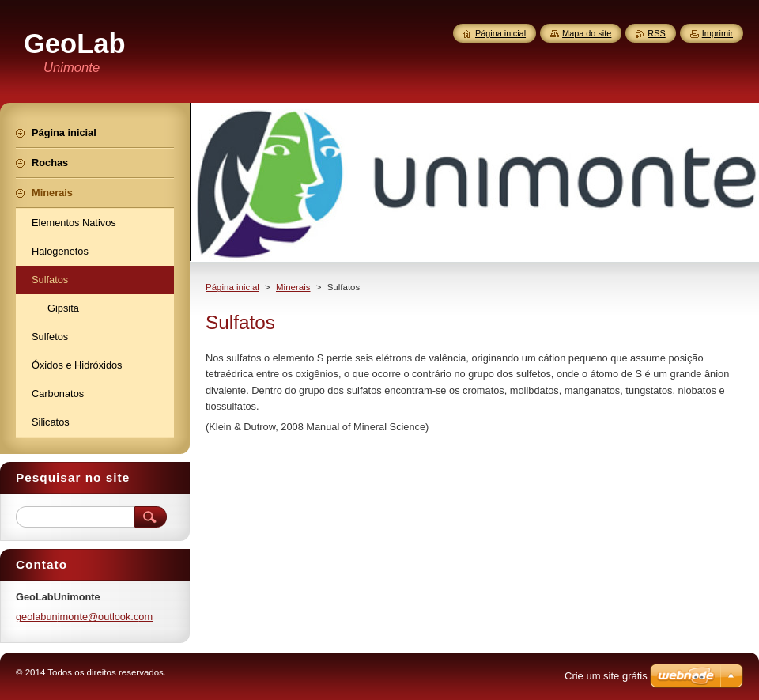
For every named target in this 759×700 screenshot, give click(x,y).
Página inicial (232, 287)
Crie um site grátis (606, 676)
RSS (656, 33)
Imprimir (717, 33)
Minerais (293, 287)
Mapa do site (587, 33)
